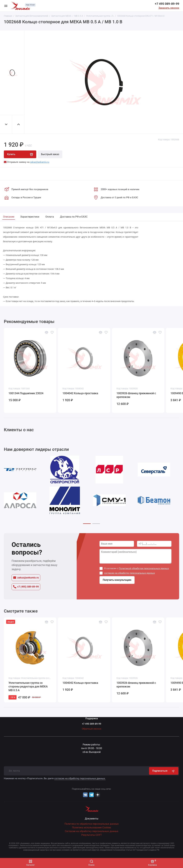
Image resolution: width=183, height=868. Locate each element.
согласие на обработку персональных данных (129, 573)
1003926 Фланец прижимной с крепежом (136, 395)
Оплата (50, 217)
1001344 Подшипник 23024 (26, 393)
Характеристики (30, 217)
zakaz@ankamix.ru (26, 578)
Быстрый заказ (50, 154)
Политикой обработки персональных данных (144, 568)
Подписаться (164, 771)
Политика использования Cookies (92, 828)
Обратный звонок (92, 729)
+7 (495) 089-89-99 (26, 587)
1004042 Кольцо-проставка (80, 393)
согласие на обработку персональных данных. (80, 778)
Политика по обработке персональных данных (92, 824)
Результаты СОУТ (92, 835)
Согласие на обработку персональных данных (92, 831)
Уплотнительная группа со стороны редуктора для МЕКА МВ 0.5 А (28, 686)
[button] (87, 524)
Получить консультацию (117, 580)
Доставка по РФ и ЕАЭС (74, 217)
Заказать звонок (169, 8)
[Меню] (6, 6)
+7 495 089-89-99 (167, 4)
